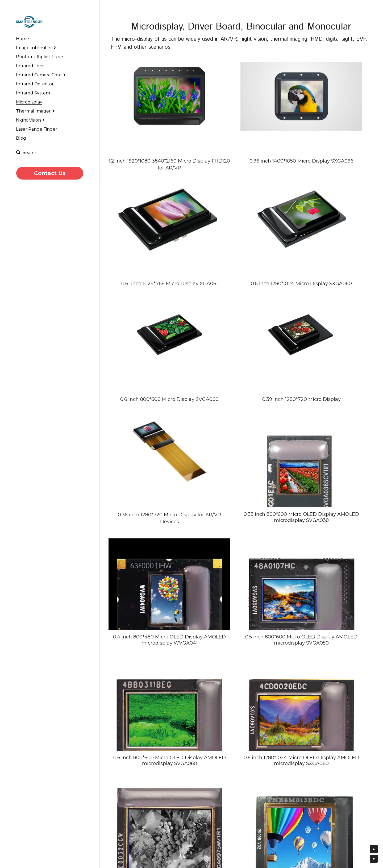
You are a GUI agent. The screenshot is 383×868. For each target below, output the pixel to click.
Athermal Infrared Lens (267, 851)
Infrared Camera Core (266, 834)
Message (321, 855)
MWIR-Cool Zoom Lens (201, 857)
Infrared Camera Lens (199, 834)
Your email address (330, 843)
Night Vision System (197, 839)
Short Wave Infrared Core (269, 839)
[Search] (27, 153)
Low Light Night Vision (266, 845)
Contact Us (50, 173)
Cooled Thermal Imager (201, 851)
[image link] (29, 21)
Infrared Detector (195, 845)
